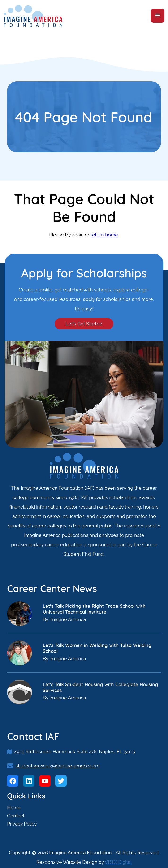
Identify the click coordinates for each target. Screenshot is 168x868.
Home (14, 808)
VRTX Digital (118, 862)
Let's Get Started (84, 324)
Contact (16, 816)
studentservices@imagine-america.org (58, 766)
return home (104, 235)
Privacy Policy (22, 824)
